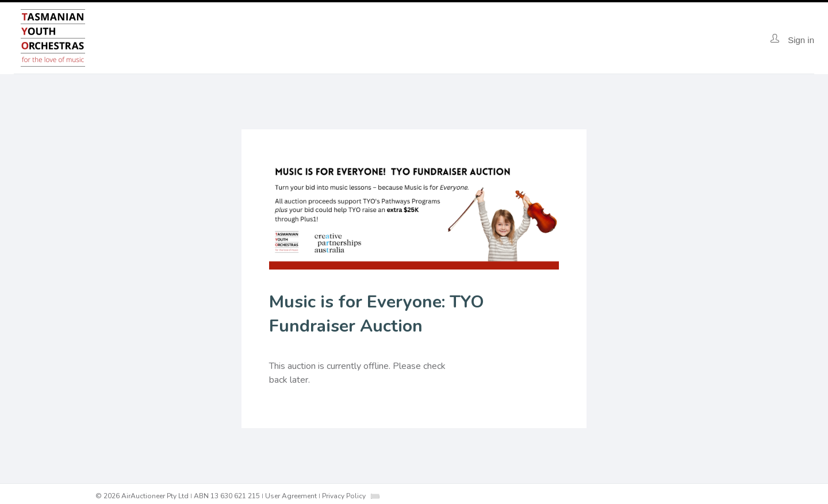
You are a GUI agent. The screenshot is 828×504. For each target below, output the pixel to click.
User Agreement (291, 496)
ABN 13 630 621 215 (227, 496)
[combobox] (375, 496)
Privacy (344, 496)
